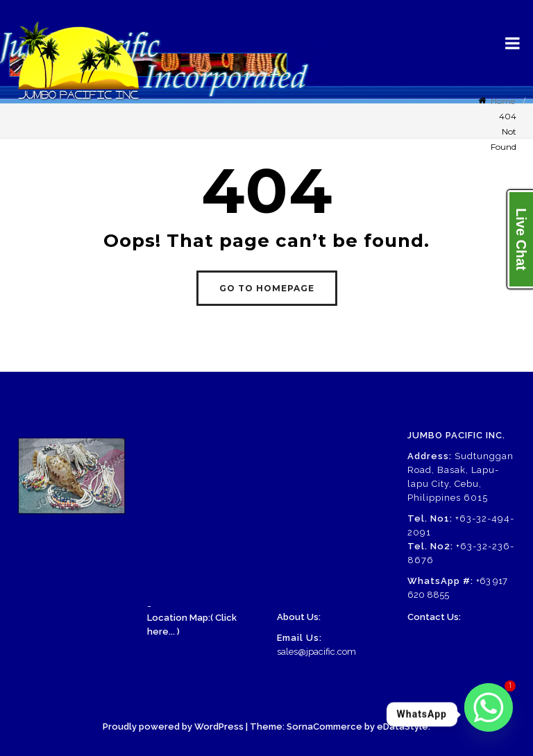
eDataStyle (403, 727)
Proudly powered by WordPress (173, 727)
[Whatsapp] (489, 714)
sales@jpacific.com (316, 652)
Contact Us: (434, 617)
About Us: (299, 617)
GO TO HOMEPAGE (267, 288)
